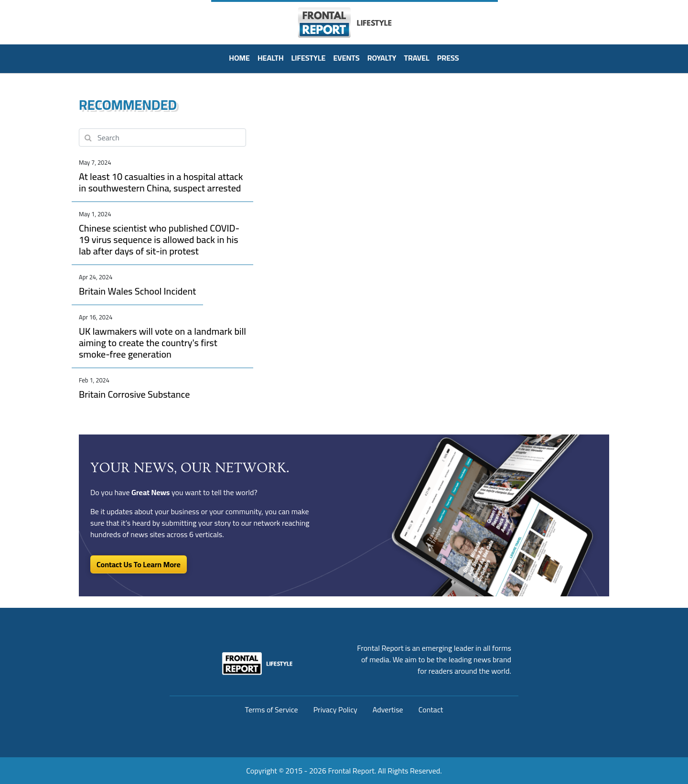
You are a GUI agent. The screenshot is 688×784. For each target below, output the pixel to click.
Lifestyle (309, 58)
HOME (239, 58)
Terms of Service (272, 710)
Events (346, 58)
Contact (431, 710)
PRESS (448, 58)
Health (271, 58)
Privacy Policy (335, 710)
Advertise (388, 710)
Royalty (382, 58)
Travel (417, 58)
